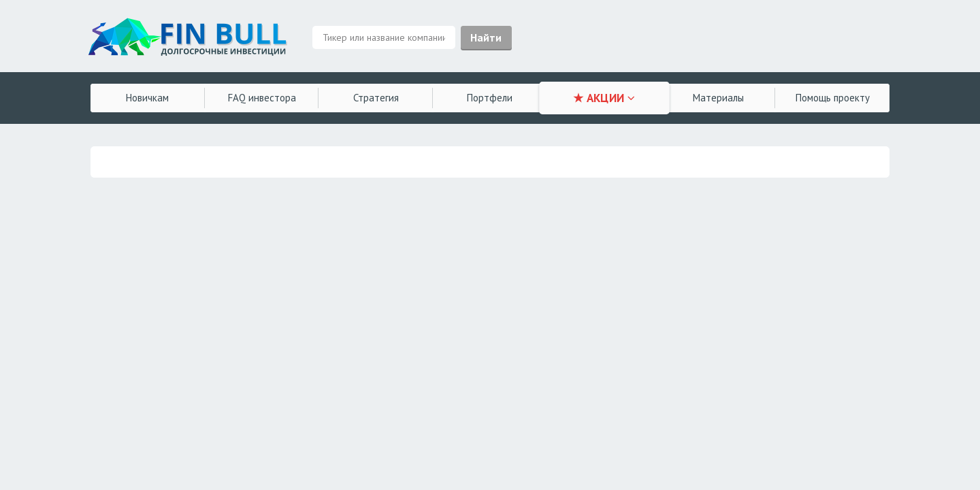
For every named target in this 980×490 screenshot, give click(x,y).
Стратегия (376, 98)
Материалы (718, 98)
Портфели (490, 98)
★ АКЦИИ (604, 98)
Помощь (833, 98)
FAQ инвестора (262, 98)
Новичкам (147, 98)
